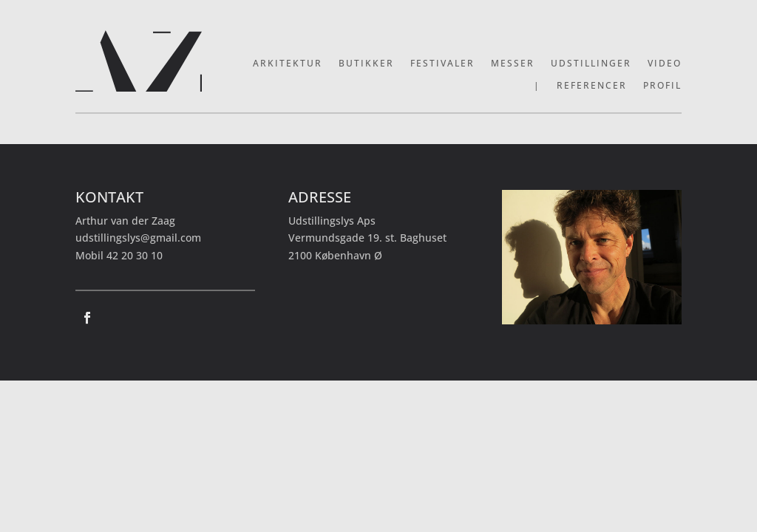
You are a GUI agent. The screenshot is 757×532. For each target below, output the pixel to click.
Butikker (366, 64)
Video (665, 64)
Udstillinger (591, 64)
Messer (513, 64)
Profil (662, 86)
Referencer (592, 86)
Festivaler (442, 64)
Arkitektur (288, 64)
